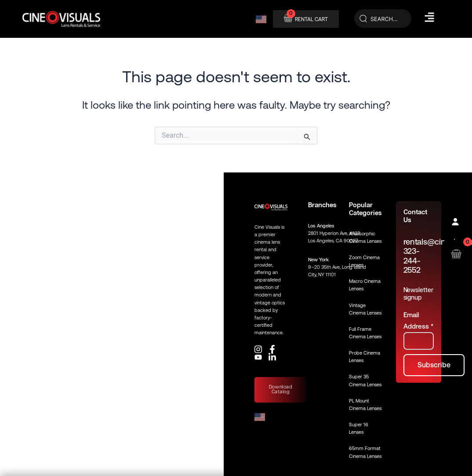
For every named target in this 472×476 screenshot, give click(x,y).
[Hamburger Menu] (429, 17)
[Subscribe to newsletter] (434, 365)
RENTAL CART (311, 19)
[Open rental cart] (456, 253)
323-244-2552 (412, 260)
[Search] (383, 19)
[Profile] (456, 223)
